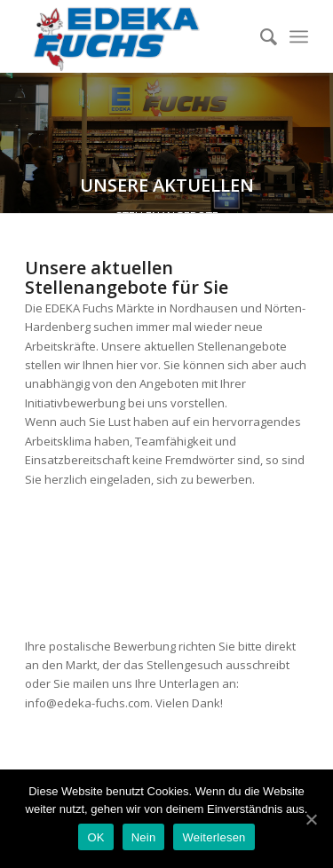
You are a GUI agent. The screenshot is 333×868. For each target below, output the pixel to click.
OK (95, 837)
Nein (144, 837)
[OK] (311, 819)
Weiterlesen (214, 837)
